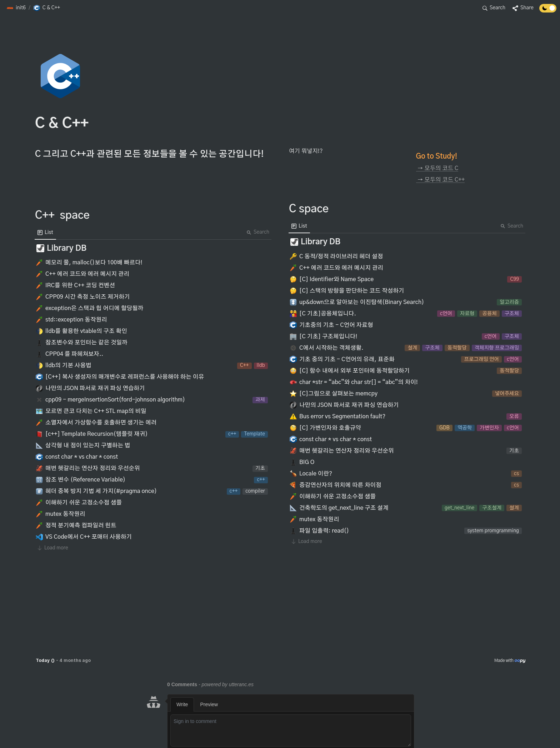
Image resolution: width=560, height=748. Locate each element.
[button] (16, 8)
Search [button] (258, 232)
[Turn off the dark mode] (548, 11)
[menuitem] (45, 233)
